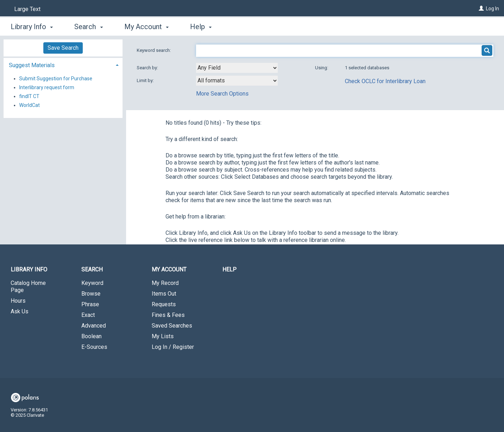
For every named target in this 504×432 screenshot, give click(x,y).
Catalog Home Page (28, 287)
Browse (91, 294)
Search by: (148, 68)
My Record (165, 283)
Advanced (94, 326)
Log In (492, 9)
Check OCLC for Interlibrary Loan (385, 81)
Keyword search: (154, 50)
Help (229, 269)
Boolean (91, 336)
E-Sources (94, 347)
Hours (18, 301)
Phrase (90, 304)
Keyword (92, 283)
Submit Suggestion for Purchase (56, 79)
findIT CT (29, 96)
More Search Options (222, 94)
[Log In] (481, 9)
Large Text (27, 9)
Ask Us (20, 311)
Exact (88, 315)
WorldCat (29, 105)
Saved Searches (172, 326)
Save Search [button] (63, 48)
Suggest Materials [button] (32, 65)
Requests (164, 304)
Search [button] (88, 27)
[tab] (63, 64)
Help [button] (201, 27)
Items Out (164, 294)
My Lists (163, 336)
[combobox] (237, 68)
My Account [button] (147, 27)
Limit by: (146, 80)
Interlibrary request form (47, 87)
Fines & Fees (168, 315)
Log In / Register (173, 347)
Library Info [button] (32, 27)
